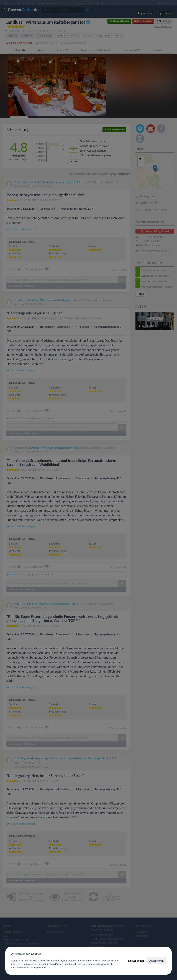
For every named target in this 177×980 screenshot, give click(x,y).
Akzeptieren (156, 961)
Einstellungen (136, 961)
